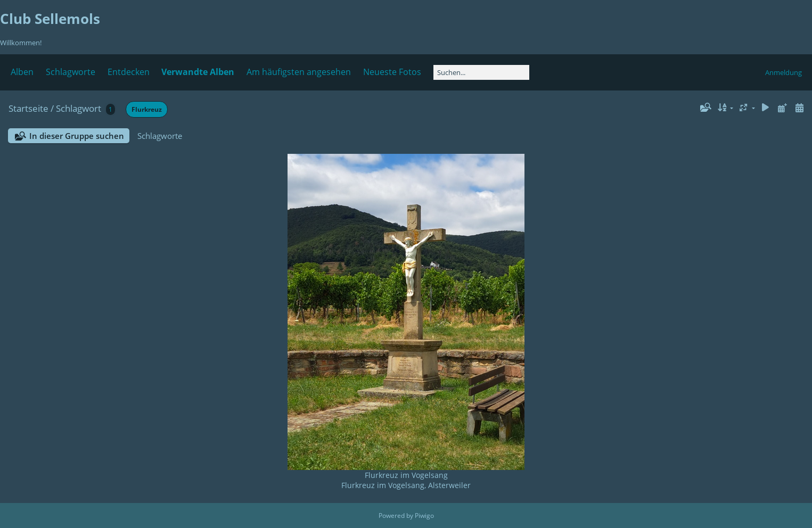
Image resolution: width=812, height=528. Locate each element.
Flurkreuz (147, 109)
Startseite (28, 108)
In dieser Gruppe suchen (77, 136)
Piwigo (424, 515)
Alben (22, 72)
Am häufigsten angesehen (299, 72)
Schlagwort (79, 108)
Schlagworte (71, 72)
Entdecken (129, 72)
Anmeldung (784, 72)
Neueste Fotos (392, 72)
